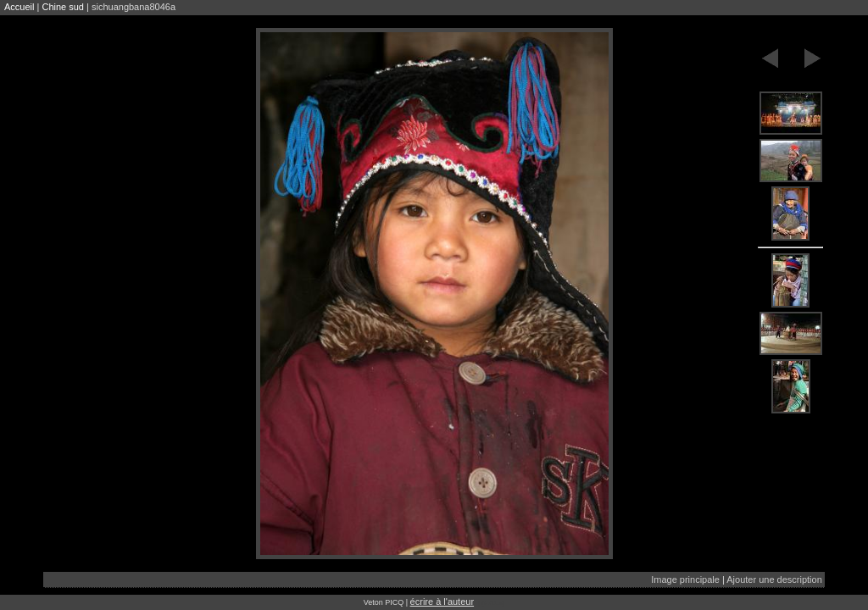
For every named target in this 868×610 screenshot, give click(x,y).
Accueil (19, 7)
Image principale (685, 579)
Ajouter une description (774, 579)
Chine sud (63, 7)
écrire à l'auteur (442, 602)
